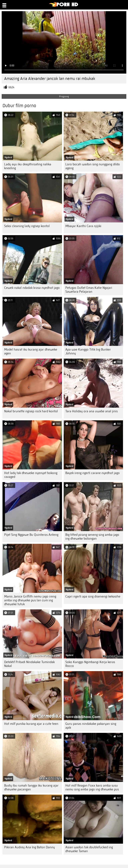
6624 (11, 87)
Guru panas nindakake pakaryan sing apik (91, 726)
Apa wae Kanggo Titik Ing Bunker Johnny (88, 351)
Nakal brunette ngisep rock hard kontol (31, 411)
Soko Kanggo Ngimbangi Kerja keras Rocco (90, 664)
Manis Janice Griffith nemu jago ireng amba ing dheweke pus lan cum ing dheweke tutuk (30, 600)
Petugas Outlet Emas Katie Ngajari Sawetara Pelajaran (89, 290)
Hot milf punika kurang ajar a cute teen (31, 724)
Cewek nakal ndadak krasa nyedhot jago (32, 288)
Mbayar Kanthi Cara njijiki (83, 226)
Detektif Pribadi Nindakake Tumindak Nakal (29, 664)
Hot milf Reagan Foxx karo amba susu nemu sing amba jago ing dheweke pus (92, 787)
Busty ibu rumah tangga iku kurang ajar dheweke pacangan (31, 787)
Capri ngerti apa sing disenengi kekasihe (93, 596)
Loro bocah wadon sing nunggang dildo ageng (93, 166)
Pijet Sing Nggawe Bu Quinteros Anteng (31, 535)
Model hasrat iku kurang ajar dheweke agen (31, 351)
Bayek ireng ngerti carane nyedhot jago (92, 473)
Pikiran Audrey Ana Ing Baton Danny (29, 847)
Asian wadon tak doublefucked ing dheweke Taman (89, 849)
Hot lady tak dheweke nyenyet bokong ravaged (31, 475)
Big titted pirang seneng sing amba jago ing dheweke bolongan (92, 537)
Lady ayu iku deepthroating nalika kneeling (28, 166)
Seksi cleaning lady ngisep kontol (27, 226)
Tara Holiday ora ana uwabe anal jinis (91, 411)
